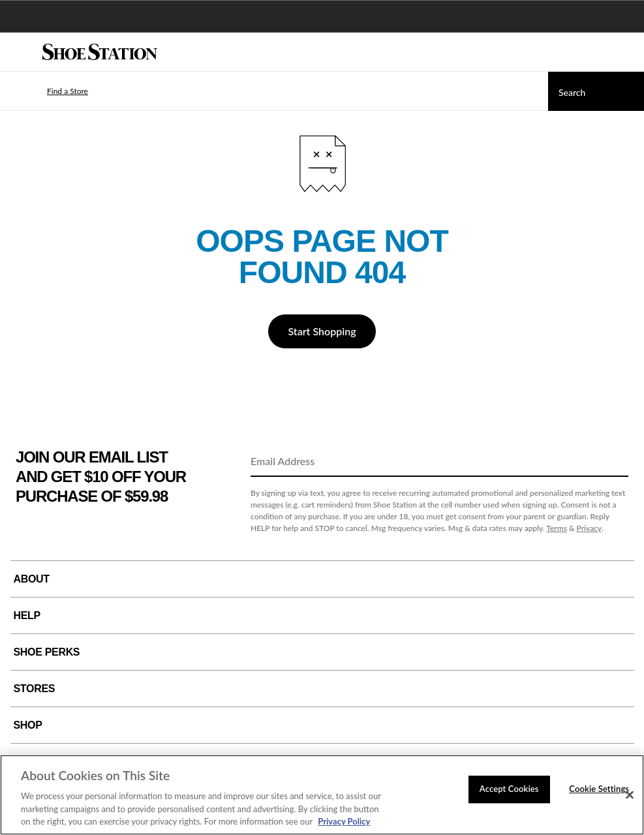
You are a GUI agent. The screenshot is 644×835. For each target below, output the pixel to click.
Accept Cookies (509, 789)
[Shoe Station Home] (100, 52)
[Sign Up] (614, 462)
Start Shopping (322, 331)
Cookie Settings (599, 789)
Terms (557, 528)
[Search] (596, 91)
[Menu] (20, 52)
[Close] (630, 795)
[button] (48, 91)
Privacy (589, 528)
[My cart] (627, 52)
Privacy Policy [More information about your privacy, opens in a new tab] (344, 821)
